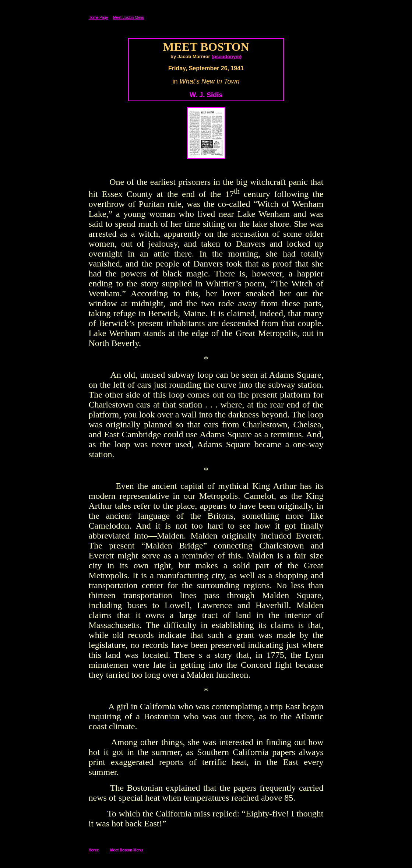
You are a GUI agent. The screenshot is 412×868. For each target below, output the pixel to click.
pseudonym (227, 57)
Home (94, 850)
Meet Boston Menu (128, 17)
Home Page (98, 17)
